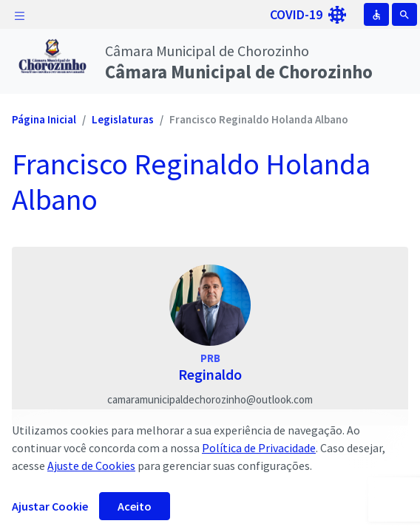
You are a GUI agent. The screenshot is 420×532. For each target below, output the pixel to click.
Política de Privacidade (259, 448)
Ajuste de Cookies (91, 465)
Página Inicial (44, 119)
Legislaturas (123, 119)
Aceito (135, 506)
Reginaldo (210, 374)
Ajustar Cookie (50, 506)
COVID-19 (308, 15)
